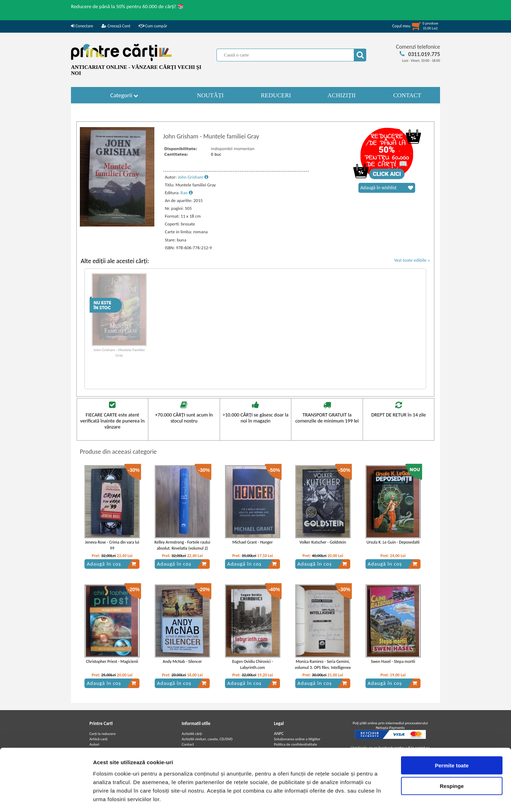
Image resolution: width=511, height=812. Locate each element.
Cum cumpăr (153, 26)
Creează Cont (116, 26)
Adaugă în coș (111, 564)
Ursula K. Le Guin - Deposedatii (393, 542)
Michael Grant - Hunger (253, 542)
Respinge (452, 756)
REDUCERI (276, 95)
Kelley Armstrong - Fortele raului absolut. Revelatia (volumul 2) (182, 545)
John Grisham (193, 177)
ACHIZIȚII (342, 95)
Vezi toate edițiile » (412, 260)
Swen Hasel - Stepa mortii (393, 661)
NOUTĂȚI (210, 95)
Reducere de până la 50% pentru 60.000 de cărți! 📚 (128, 6)
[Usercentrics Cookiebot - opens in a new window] (46, 798)
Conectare (82, 26)
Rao (187, 193)
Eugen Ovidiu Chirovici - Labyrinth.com (252, 664)
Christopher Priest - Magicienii (112, 661)
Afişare (355, 798)
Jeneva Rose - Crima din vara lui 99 (112, 545)
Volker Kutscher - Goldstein (323, 542)
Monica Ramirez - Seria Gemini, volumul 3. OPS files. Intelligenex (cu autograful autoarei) (323, 667)
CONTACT (407, 95)
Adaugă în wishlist (387, 188)
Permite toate (452, 735)
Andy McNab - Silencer (182, 661)
